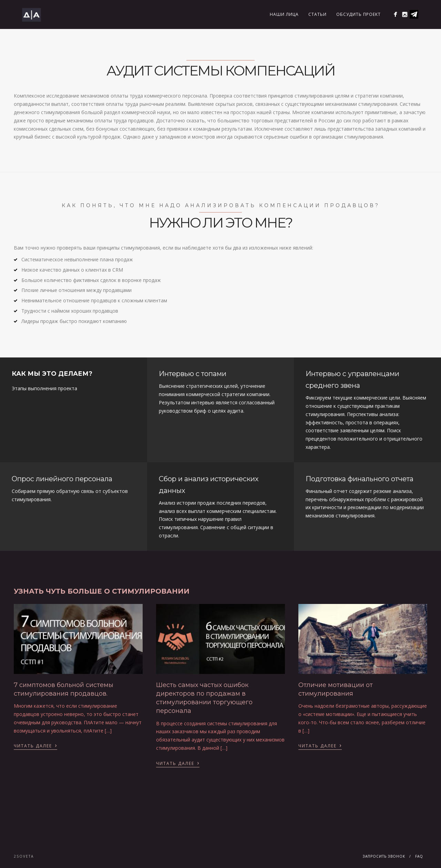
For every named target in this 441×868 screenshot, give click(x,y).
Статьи (317, 14)
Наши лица (284, 14)
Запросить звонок (384, 856)
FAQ (419, 856)
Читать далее (35, 745)
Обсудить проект (358, 14)
